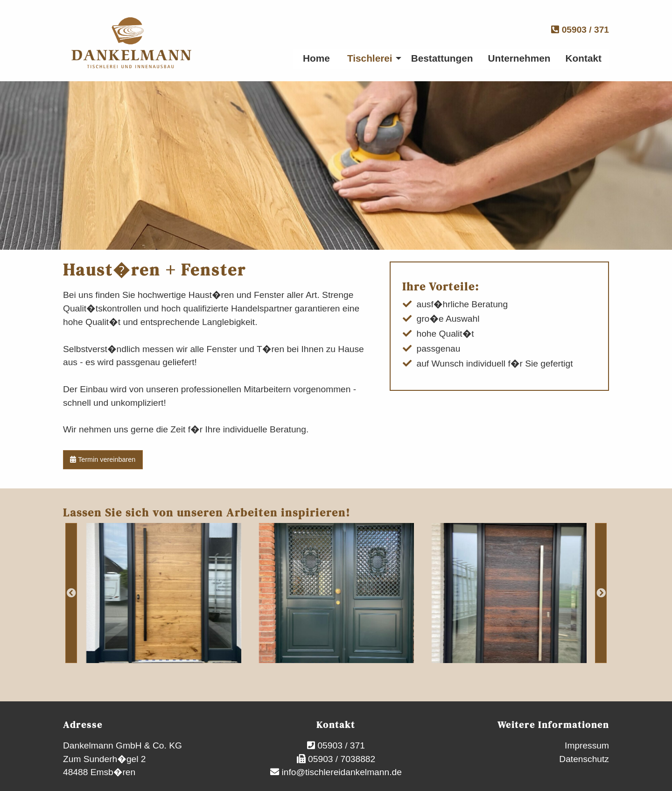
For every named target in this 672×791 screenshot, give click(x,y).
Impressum (587, 745)
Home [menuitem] (316, 58)
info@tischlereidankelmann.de (340, 772)
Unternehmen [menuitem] (519, 58)
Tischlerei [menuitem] (370, 58)
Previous (71, 593)
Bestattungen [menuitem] (442, 58)
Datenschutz (584, 759)
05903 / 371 (580, 30)
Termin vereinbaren (103, 459)
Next (601, 593)
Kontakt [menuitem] (584, 58)
